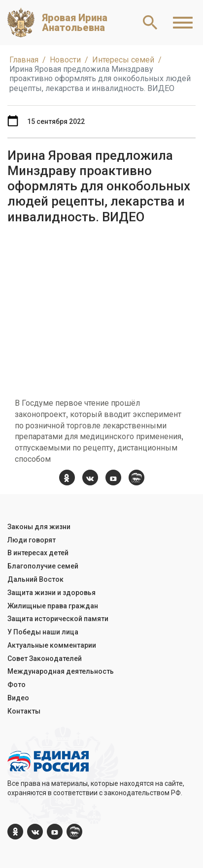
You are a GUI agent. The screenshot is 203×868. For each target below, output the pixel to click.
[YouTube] (113, 478)
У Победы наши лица (43, 632)
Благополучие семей (43, 566)
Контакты (24, 711)
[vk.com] (90, 478)
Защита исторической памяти (58, 619)
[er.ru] (136, 478)
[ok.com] (67, 478)
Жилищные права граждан (53, 606)
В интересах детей (38, 553)
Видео (18, 698)
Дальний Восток (35, 579)
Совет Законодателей (45, 658)
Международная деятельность (61, 671)
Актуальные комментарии (52, 645)
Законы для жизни (39, 527)
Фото (17, 685)
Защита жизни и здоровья (51, 593)
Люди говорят (32, 540)
